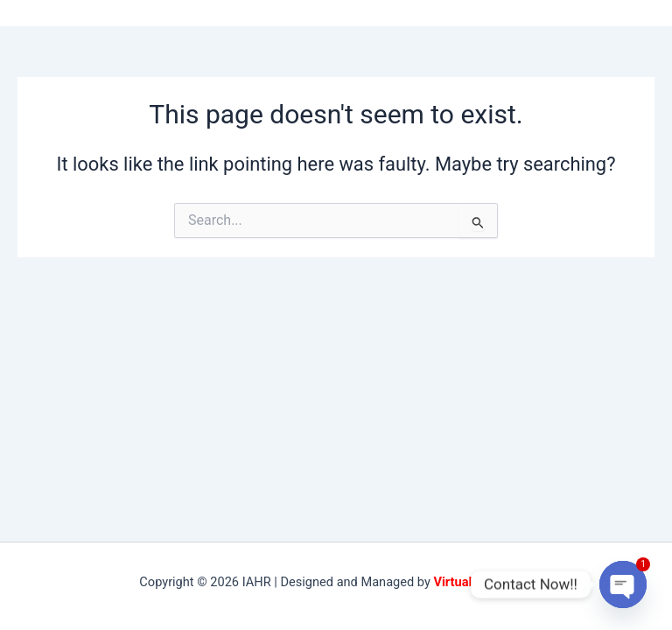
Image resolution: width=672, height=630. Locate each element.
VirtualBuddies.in (483, 582)
